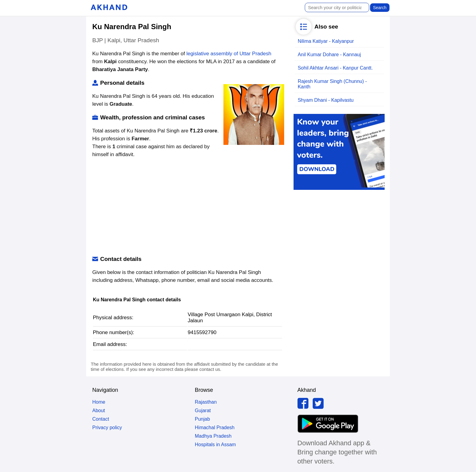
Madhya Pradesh (213, 436)
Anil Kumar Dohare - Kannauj (329, 55)
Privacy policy (107, 428)
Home (99, 402)
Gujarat (203, 410)
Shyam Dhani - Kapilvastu (326, 100)
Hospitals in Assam (215, 445)
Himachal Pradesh (215, 428)
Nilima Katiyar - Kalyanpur (326, 41)
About (99, 410)
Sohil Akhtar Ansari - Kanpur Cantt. (335, 68)
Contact (101, 419)
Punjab (202, 419)
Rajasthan (206, 402)
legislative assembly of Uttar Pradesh (229, 54)
